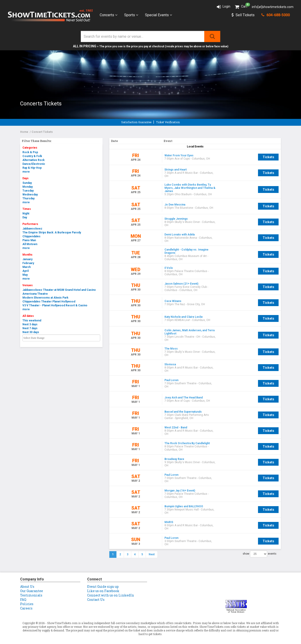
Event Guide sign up (103, 581)
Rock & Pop (30, 152)
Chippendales (31, 236)
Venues (28, 285)
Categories (30, 148)
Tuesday (28, 191)
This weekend (32, 321)
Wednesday (30, 195)
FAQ (23, 594)
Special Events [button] (159, 15)
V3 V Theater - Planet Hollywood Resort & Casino (55, 305)
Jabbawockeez (32, 229)
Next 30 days (31, 332)
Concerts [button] (109, 15)
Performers (30, 224)
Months (27, 255)
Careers (26, 603)
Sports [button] (131, 15)
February (28, 263)
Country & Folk (32, 156)
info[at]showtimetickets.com (273, 7)
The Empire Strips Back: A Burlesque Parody (52, 232)
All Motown (30, 244)
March (27, 267)
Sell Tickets (243, 15)
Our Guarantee (32, 585)
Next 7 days (30, 328)
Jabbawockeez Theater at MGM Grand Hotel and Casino (59, 290)
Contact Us (96, 594)
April (26, 271)
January (27, 259)
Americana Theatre (35, 294)
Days (26, 178)
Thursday (28, 198)
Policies (27, 598)
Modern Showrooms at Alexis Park (45, 298)
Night (26, 214)
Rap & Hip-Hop (32, 168)
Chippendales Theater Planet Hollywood (49, 302)
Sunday (27, 183)
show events (259, 548)
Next (152, 549)
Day (25, 217)
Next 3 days (30, 324)
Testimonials (31, 590)
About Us (27, 581)
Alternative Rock (34, 160)
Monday (28, 187)
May (25, 275)
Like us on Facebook (103, 585)
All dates (28, 316)
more (26, 172)
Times (27, 209)
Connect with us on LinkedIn (111, 590)
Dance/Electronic (34, 164)
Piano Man (29, 240)
